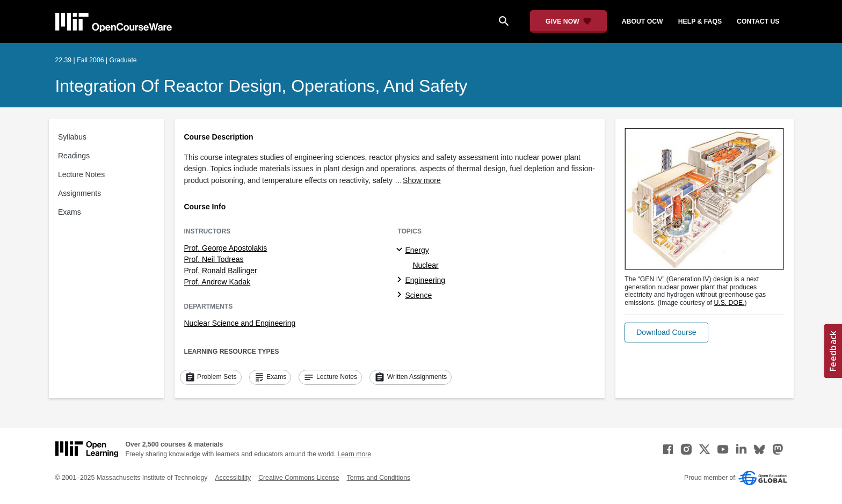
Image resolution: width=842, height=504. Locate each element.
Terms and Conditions (379, 478)
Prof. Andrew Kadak (217, 282)
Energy (417, 250)
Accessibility (233, 478)
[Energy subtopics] (401, 250)
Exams (70, 212)
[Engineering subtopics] (401, 280)
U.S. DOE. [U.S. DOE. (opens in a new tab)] (729, 303)
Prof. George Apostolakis (226, 248)
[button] (666, 333)
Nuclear (425, 265)
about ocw (643, 21)
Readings (74, 156)
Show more (422, 180)
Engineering (425, 280)
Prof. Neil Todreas (214, 259)
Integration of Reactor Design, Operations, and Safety (262, 86)
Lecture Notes (81, 174)
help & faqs (700, 21)
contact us (758, 21)
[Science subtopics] (401, 295)
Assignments (79, 193)
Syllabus (72, 137)
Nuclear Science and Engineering (240, 323)
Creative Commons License (299, 478)
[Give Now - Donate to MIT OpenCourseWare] (568, 21)
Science (418, 295)
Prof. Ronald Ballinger (221, 271)
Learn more (354, 454)
